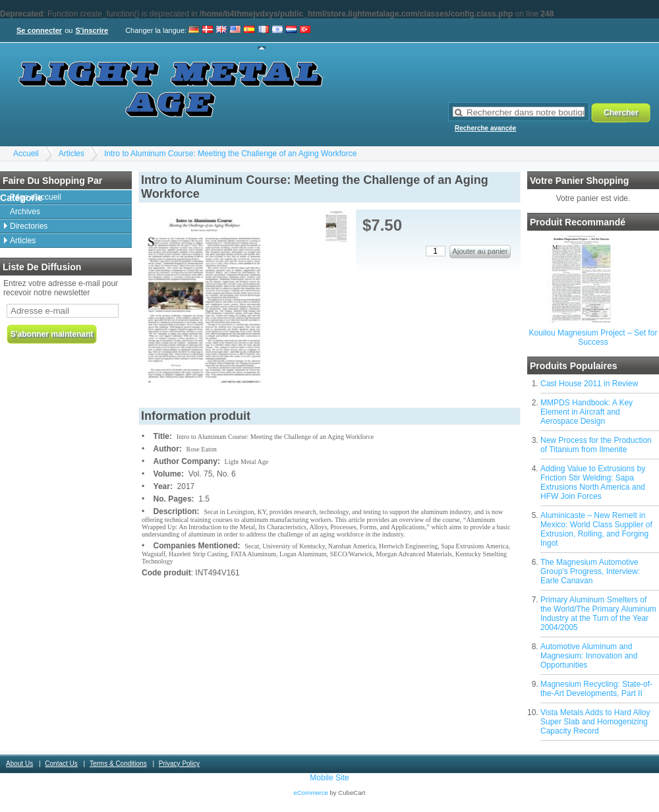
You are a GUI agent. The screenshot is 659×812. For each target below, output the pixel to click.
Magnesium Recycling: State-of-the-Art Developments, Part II (596, 689)
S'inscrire (92, 30)
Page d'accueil (36, 197)
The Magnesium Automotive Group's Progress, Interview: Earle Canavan (590, 571)
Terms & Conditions (118, 764)
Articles (72, 154)
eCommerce (311, 793)
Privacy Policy (179, 764)
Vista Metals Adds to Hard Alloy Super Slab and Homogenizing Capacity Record (595, 722)
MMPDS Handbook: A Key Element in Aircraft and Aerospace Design (587, 412)
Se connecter (39, 30)
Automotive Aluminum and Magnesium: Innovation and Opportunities (589, 656)
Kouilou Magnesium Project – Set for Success (593, 337)
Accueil (26, 154)
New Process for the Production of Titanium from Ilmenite (596, 445)
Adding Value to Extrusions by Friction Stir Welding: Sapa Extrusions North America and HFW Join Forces (593, 482)
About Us (19, 764)
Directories (29, 226)
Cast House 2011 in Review (589, 384)
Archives (25, 212)
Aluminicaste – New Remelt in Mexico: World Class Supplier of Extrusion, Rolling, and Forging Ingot (596, 529)
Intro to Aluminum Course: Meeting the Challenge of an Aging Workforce (230, 154)
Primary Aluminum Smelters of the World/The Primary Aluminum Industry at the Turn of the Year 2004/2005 (598, 614)
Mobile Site (329, 778)
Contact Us (61, 764)
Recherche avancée (485, 128)
